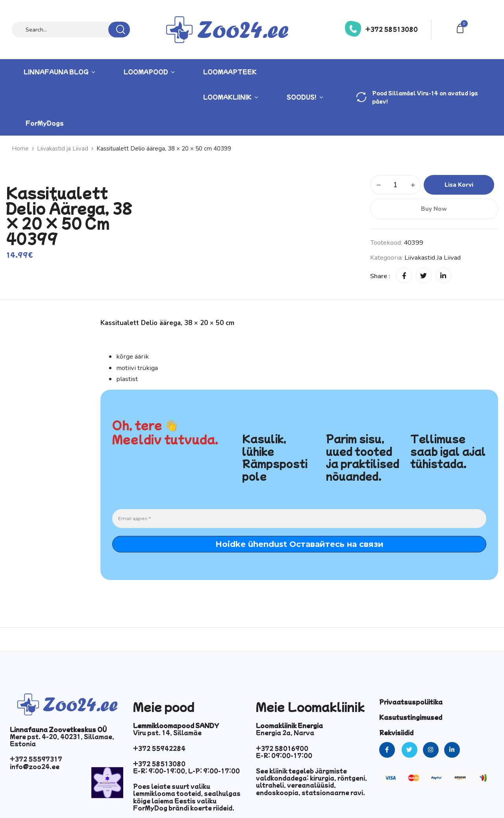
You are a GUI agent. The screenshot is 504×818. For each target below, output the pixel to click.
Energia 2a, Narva (285, 732)
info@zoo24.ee (35, 766)
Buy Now (434, 209)
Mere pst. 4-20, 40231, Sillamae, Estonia (62, 740)
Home (20, 149)
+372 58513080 (392, 29)
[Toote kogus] (396, 185)
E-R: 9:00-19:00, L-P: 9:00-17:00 (186, 771)
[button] (461, 28)
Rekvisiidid (396, 732)
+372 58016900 (282, 748)
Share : (380, 276)
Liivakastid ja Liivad (63, 149)
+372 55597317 (36, 759)
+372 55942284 (159, 748)
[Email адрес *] (299, 519)
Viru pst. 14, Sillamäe (167, 732)
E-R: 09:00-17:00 (284, 755)
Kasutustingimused (411, 717)
